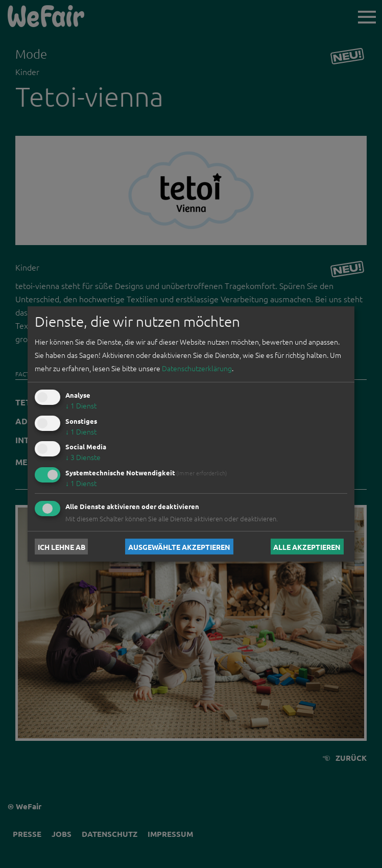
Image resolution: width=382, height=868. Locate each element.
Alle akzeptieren (307, 546)
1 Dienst (81, 405)
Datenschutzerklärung (197, 368)
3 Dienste (83, 457)
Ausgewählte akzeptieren (179, 546)
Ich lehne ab (62, 546)
